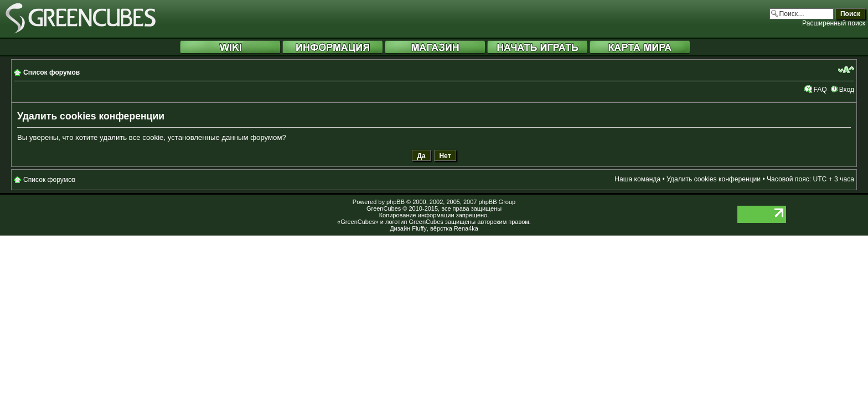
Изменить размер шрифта (846, 70)
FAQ (820, 90)
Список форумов (51, 72)
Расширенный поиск (834, 23)
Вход (847, 90)
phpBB (396, 202)
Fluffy (419, 228)
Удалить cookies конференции (714, 179)
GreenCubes (384, 208)
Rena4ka (466, 228)
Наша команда (637, 179)
